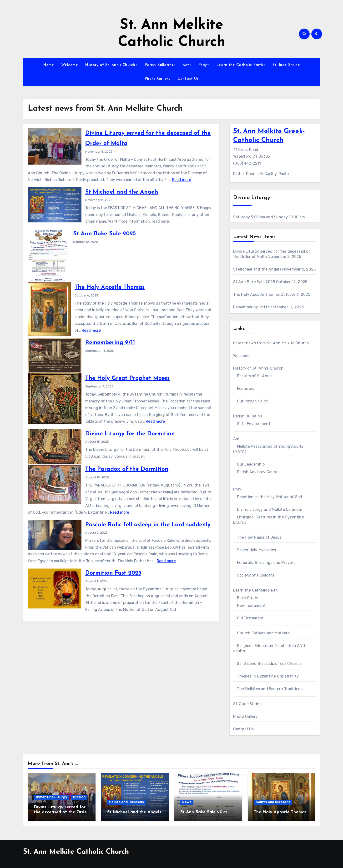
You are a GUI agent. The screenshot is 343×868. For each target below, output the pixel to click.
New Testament (251, 605)
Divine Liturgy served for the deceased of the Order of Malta (61, 812)
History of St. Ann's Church (258, 368)
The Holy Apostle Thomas (110, 287)
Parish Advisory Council (259, 472)
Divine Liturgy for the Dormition (130, 434)
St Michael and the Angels (122, 192)
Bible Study (248, 598)
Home (49, 65)
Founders (246, 389)
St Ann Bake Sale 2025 (104, 234)
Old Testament (250, 618)
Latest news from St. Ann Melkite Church (271, 343)
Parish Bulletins (159, 65)
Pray (203, 65)
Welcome (70, 65)
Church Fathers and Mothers (263, 633)
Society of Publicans (256, 575)
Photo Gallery (158, 79)
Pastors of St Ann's (255, 376)
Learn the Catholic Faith (240, 65)
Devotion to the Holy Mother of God (270, 497)
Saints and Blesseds (126, 802)
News (187, 802)
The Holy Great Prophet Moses (127, 378)
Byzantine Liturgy (51, 797)
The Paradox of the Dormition (127, 469)
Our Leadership (251, 464)
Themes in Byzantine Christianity (268, 676)
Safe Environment (254, 424)
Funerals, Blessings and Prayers (266, 563)
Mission (79, 797)
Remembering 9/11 (110, 343)
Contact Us (188, 79)
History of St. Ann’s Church (110, 65)
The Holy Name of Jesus (259, 537)
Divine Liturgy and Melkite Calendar (270, 509)
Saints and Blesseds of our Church (269, 664)
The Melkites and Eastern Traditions (270, 689)
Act (186, 65)
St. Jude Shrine (286, 65)
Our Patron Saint (252, 401)
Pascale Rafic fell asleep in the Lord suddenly (148, 525)
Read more (182, 180)
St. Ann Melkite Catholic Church (76, 852)
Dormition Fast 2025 (113, 573)
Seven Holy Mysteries (257, 550)
